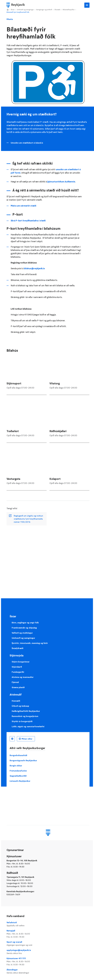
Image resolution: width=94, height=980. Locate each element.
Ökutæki (57, 10)
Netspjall (48, 934)
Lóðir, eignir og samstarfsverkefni (28, 726)
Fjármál (15, 682)
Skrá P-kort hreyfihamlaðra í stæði (28, 221)
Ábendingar (48, 971)
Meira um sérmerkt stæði (23, 206)
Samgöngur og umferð (44, 10)
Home (8, 10)
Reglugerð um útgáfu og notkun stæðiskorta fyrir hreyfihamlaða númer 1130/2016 (28, 519)
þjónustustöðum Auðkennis (61, 182)
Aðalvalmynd (87, 5)
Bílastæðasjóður (69, 10)
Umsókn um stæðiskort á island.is (27, 143)
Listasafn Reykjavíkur (20, 781)
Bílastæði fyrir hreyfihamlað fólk (18, 12)
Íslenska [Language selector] (12, 739)
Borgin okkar (16, 766)
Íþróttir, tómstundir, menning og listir (30, 643)
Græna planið (18, 687)
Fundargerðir (18, 672)
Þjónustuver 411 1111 (48, 962)
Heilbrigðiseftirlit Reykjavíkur (26, 711)
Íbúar (13, 10)
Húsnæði (16, 701)
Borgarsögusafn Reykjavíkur (23, 760)
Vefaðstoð (48, 924)
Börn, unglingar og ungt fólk (25, 623)
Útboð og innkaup (20, 706)
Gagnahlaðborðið (18, 776)
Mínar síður (27, 739)
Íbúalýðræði (18, 648)
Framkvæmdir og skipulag (24, 628)
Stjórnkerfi (17, 667)
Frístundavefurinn (18, 771)
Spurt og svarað (48, 944)
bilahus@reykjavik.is (34, 268)
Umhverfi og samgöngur (25, 10)
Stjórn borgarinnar (21, 662)
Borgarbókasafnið (18, 755)
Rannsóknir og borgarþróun (25, 716)
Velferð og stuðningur (22, 633)
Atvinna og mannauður (23, 677)
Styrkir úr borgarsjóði (22, 721)
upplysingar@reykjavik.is (48, 952)
